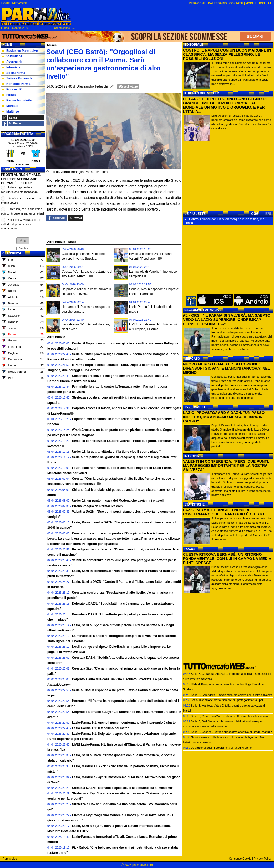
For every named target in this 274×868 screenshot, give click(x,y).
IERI (268, 214)
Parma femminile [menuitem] (17, 100)
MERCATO (192, 359)
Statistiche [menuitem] (12, 56)
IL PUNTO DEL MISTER (202, 93)
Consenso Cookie (240, 859)
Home (7, 45)
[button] (23, 241)
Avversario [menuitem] (12, 62)
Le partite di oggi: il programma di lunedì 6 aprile (221, 748)
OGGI (255, 214)
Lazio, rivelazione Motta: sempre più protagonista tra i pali (227, 700)
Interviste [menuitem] (11, 67)
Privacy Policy (263, 859)
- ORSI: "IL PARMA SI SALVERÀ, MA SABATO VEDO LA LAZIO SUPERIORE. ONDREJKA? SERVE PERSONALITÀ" (227, 320)
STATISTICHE (194, 504)
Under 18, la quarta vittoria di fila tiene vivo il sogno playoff (116, 452)
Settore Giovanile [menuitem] (17, 78)
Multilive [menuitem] (11, 111)
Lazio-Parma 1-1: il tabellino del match (101, 728)
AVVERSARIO (195, 407)
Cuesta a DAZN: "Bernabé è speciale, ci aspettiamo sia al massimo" (123, 788)
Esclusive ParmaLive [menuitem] (20, 51)
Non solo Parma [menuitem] (16, 84)
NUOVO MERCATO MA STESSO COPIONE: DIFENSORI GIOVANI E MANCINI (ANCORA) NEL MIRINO (226, 368)
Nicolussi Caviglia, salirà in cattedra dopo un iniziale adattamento (21, 224)
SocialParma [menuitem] (14, 73)
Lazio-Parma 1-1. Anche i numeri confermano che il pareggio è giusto (124, 723)
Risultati (23, 248)
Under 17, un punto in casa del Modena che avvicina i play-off (118, 501)
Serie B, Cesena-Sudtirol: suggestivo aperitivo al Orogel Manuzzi (232, 732)
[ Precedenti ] (23, 164)
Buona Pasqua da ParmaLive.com (97, 506)
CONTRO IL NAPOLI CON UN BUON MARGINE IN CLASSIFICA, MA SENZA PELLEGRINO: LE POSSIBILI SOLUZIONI (227, 54)
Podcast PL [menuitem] (13, 89)
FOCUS (190, 549)
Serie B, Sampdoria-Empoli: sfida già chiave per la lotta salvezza (232, 695)
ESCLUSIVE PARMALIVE (203, 310)
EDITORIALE (194, 45)
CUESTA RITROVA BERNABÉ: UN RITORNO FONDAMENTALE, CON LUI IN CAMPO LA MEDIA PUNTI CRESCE (227, 559)
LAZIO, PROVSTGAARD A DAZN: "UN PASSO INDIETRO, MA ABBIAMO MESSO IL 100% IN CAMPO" (224, 417)
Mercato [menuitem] (10, 106)
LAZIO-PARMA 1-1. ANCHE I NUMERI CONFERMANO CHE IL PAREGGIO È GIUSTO (224, 512)
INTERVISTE (194, 456)
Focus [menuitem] (9, 95)
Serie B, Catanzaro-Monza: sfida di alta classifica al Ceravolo (229, 716)
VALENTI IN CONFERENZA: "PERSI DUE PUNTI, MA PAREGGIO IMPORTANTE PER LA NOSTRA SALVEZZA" (226, 466)
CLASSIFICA (12, 253)
